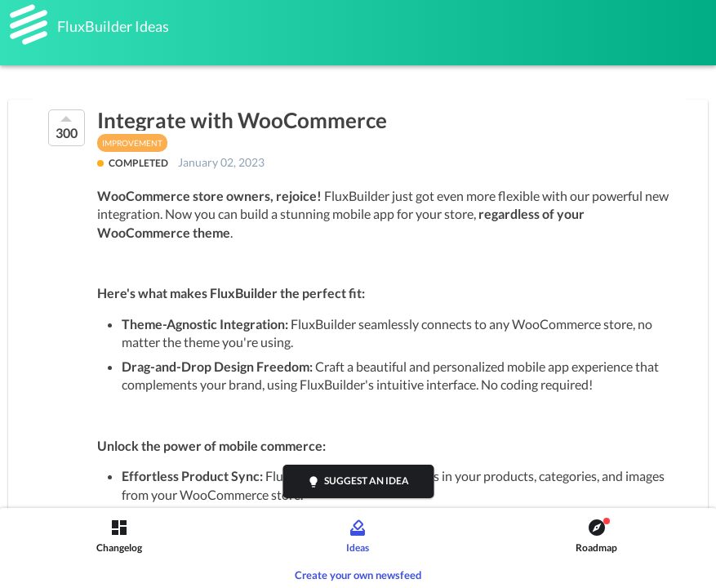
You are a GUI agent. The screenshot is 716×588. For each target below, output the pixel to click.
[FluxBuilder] (29, 24)
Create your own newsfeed (358, 575)
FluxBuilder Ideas (113, 26)
